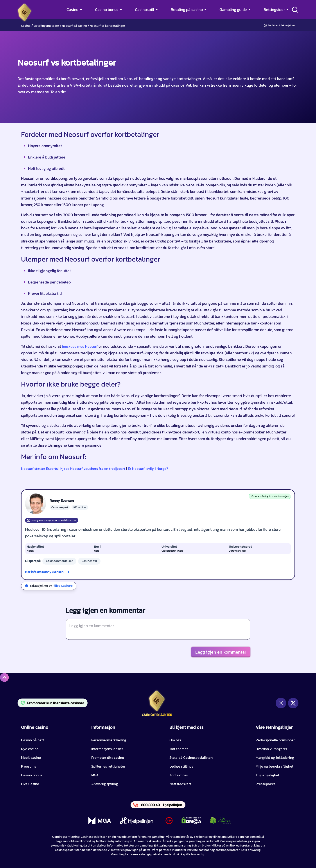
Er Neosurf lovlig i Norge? (148, 469)
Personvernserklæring (109, 740)
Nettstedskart (180, 784)
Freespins (29, 766)
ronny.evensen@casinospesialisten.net (52, 520)
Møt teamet (179, 749)
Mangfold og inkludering (275, 757)
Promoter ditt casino (108, 757)
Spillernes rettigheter (108, 766)
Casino (72, 10)
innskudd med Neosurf (80, 346)
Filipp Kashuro (63, 586)
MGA (95, 775)
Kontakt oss (179, 775)
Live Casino (30, 784)
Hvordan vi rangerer (271, 749)
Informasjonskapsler (107, 749)
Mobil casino (31, 757)
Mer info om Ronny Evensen (44, 572)
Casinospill (145, 10)
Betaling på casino (187, 10)
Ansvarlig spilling (105, 784)
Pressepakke (266, 784)
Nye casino (30, 749)
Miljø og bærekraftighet (275, 766)
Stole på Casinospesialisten (191, 757)
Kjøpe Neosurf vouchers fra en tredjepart (93, 469)
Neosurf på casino (74, 26)
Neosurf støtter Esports (39, 469)
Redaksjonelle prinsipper (275, 740)
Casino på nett (33, 740)
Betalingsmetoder (46, 26)
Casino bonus (107, 10)
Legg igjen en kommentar (221, 652)
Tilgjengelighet (268, 775)
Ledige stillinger (182, 766)
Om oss (175, 740)
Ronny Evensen (62, 501)
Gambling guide (233, 10)
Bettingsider (274, 10)
